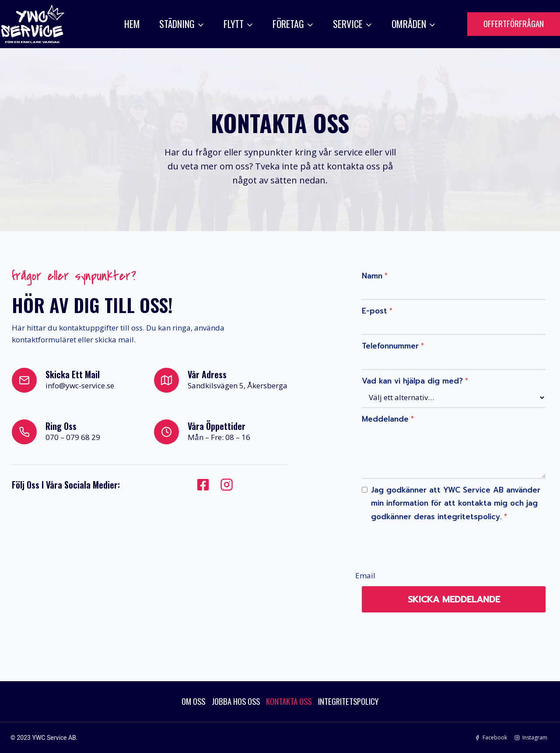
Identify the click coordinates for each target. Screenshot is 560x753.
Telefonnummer (392, 343)
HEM (132, 24)
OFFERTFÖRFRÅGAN (514, 23)
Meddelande (387, 416)
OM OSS (185, 701)
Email (364, 572)
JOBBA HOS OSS (232, 701)
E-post (376, 308)
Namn (373, 273)
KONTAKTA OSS (290, 701)
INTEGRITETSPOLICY (355, 701)
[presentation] (427, 542)
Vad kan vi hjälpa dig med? (414, 378)
